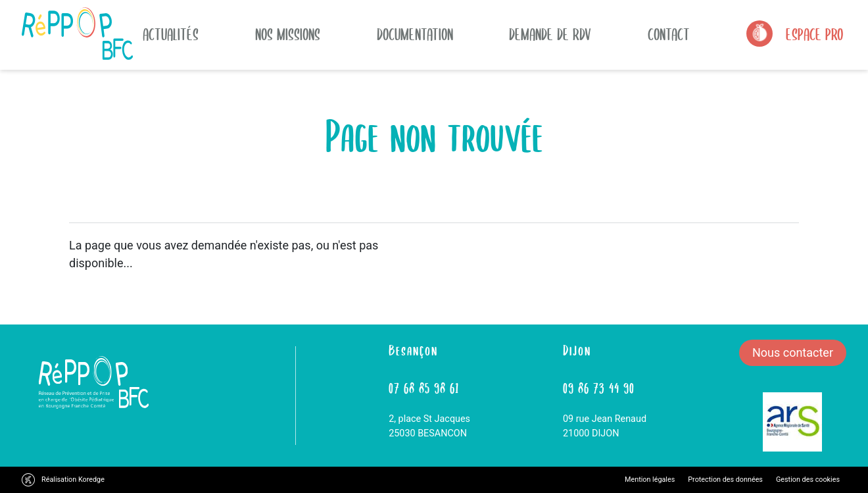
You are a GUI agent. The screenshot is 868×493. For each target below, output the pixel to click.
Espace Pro (814, 34)
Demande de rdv (550, 34)
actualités (171, 34)
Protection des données (725, 480)
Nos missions (288, 34)
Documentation (415, 34)
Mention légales (650, 480)
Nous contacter (793, 352)
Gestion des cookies (808, 480)
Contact (669, 34)
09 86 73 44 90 (599, 387)
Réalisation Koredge (73, 480)
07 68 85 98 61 (424, 387)
